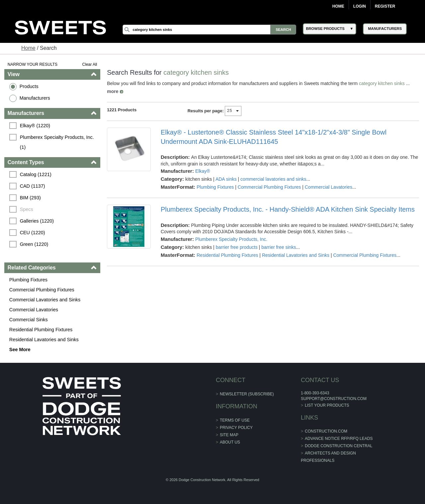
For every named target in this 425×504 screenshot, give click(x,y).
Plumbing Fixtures (28, 280)
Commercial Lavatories (34, 310)
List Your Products (327, 405)
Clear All (90, 64)
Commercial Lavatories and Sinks (45, 300)
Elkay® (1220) (35, 126)
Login (360, 6)
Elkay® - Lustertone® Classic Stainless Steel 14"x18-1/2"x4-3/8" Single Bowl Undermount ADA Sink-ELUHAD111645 (274, 137)
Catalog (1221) (36, 174)
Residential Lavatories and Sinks (44, 340)
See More (20, 350)
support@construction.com (334, 399)
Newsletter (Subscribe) (247, 394)
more (113, 91)
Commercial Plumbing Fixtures (42, 290)
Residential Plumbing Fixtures (41, 330)
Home (338, 6)
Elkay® (203, 171)
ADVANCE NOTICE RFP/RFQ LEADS (339, 439)
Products (29, 86)
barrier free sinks (279, 247)
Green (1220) (34, 244)
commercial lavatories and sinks (273, 179)
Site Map (229, 435)
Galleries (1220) (37, 221)
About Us (230, 442)
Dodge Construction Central (339, 446)
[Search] (210, 30)
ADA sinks (226, 179)
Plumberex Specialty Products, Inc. (231, 239)
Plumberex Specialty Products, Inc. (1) (58, 142)
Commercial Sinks (29, 320)
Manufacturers (35, 98)
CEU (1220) (33, 233)
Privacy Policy (236, 428)
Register (385, 6)
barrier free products (237, 247)
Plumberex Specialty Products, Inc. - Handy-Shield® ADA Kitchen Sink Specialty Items (288, 209)
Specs (27, 209)
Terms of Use (235, 420)
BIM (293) (30, 198)
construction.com (326, 431)
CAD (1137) (33, 186)
